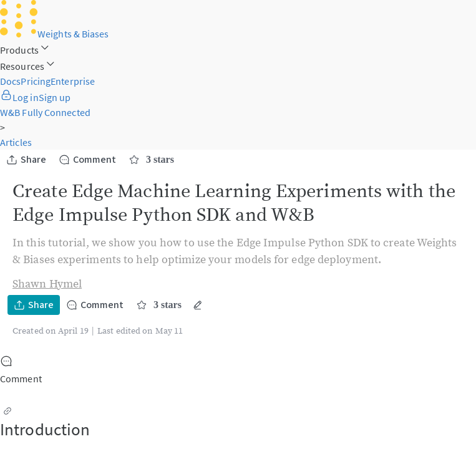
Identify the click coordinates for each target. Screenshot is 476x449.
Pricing (36, 81)
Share (26, 160)
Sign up (55, 97)
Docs (10, 81)
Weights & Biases (55, 34)
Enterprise (73, 81)
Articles (16, 142)
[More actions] (198, 305)
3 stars (151, 160)
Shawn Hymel (47, 284)
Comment (87, 160)
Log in (19, 97)
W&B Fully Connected (45, 112)
